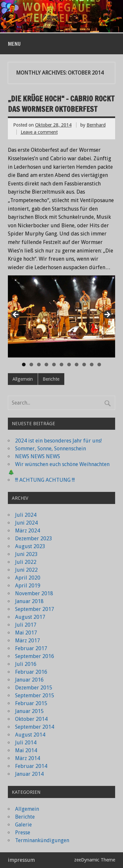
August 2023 (30, 546)
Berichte (51, 379)
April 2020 (28, 578)
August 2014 (30, 735)
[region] (61, 316)
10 (92, 365)
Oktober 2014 (31, 719)
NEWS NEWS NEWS (38, 456)
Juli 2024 (26, 515)
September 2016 (35, 656)
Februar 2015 (31, 703)
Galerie (23, 825)
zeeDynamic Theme (95, 860)
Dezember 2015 (34, 688)
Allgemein (23, 379)
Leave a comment (39, 132)
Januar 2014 (29, 774)
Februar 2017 (31, 648)
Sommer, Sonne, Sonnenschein (51, 449)
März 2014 (28, 758)
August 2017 (30, 617)
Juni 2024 (26, 523)
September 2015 (35, 695)
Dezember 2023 (34, 538)
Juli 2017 (26, 625)
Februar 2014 (31, 766)
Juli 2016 (26, 664)
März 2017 (28, 641)
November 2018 (34, 593)
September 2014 (35, 727)
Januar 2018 (29, 601)
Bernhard (96, 125)
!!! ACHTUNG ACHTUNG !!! (45, 480)
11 (99, 365)
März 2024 (28, 531)
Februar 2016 (31, 672)
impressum (21, 860)
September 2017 (35, 609)
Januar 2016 (29, 680)
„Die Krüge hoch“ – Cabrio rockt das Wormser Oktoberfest (61, 104)
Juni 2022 (26, 570)
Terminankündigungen (42, 840)
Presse (23, 833)
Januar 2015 (29, 711)
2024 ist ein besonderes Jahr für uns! (58, 441)
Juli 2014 (26, 743)
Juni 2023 (26, 554)
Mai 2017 (26, 633)
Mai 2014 (26, 750)
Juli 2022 (26, 562)
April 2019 (28, 586)
